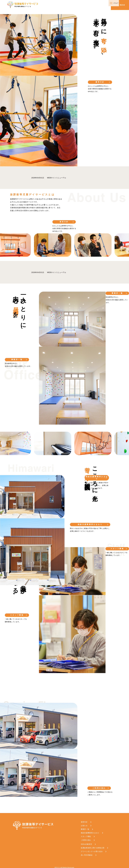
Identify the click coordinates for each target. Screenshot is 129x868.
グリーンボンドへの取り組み (92, 850)
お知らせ (84, 824)
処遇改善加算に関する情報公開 (93, 846)
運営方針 (100, 82)
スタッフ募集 (17, 614)
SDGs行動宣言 (86, 842)
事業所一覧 (17, 360)
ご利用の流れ (99, 786)
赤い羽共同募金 (87, 853)
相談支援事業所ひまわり (90, 523)
